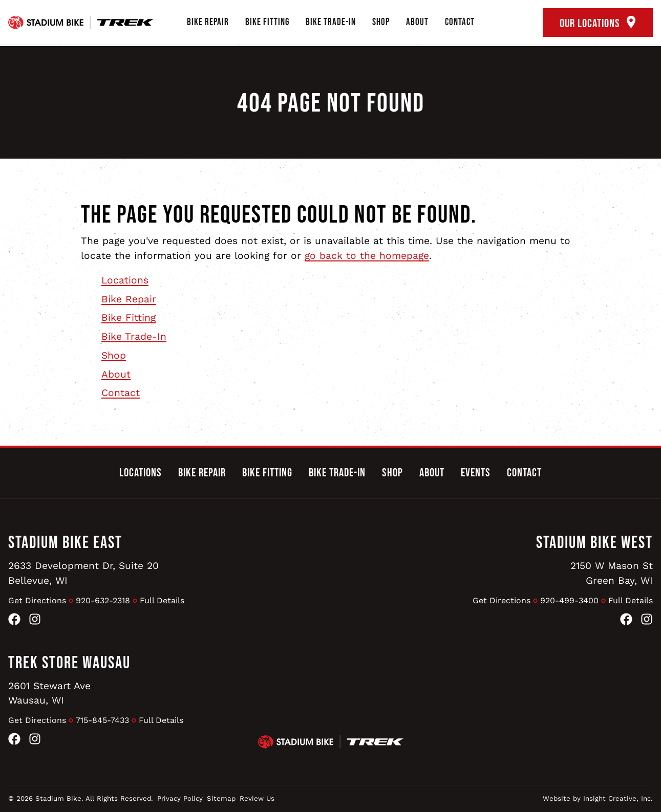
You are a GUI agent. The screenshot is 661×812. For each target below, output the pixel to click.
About (417, 22)
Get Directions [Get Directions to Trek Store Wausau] (37, 720)
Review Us (257, 798)
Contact (460, 22)
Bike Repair (208, 22)
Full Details (162, 600)
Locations (125, 280)
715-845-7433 (102, 720)
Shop (381, 22)
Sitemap (221, 798)
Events (476, 473)
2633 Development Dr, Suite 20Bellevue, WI (83, 573)
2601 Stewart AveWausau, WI (49, 693)
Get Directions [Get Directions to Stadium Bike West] (502, 600)
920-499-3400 (569, 600)
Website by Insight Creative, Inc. (598, 798)
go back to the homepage (367, 256)
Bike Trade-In (331, 22)
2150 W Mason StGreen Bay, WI (612, 573)
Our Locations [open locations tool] (598, 23)
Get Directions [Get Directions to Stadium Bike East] (37, 600)
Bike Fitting (267, 22)
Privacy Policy (180, 798)
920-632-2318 (103, 600)
